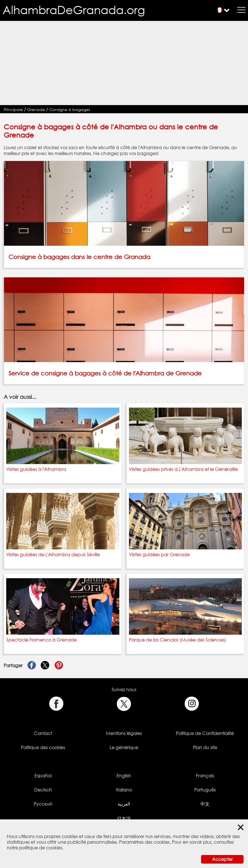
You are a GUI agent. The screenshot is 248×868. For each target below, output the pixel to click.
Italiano (124, 790)
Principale (13, 109)
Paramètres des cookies (144, 842)
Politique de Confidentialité (205, 733)
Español (43, 776)
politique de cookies (41, 848)
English (124, 776)
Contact (43, 733)
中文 (205, 804)
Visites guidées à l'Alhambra (36, 469)
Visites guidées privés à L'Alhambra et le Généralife (183, 469)
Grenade (36, 109)
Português (205, 790)
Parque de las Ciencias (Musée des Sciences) (178, 640)
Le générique (124, 747)
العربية (124, 804)
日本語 (124, 819)
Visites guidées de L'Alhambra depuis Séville (53, 554)
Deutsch (43, 790)
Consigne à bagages (70, 109)
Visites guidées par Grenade (159, 554)
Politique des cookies (43, 747)
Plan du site (205, 747)
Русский (43, 804)
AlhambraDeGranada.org (74, 10)
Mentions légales (124, 733)
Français (205, 776)
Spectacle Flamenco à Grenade (41, 640)
